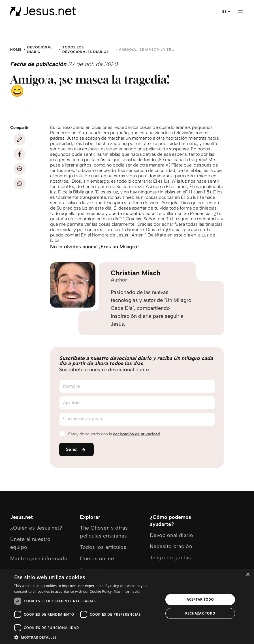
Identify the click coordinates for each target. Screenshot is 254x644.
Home (16, 50)
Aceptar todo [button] (200, 599)
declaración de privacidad (136, 434)
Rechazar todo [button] (200, 613)
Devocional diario (40, 50)
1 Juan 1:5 (200, 192)
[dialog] (127, 606)
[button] (87, 637)
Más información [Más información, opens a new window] (128, 591)
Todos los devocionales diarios (86, 50)
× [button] (248, 575)
